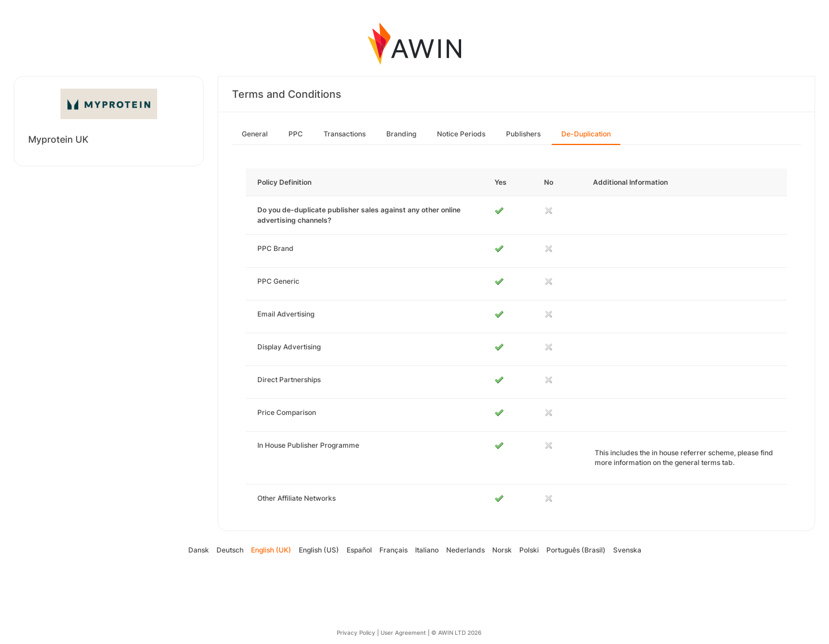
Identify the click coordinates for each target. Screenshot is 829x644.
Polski (529, 550)
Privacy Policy (356, 632)
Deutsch (230, 550)
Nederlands (465, 550)
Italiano (427, 550)
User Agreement (403, 632)
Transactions (345, 134)
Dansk (199, 550)
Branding (401, 134)
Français (393, 550)
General (255, 134)
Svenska (627, 550)
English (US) (319, 550)
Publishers (523, 134)
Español (359, 550)
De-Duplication (586, 134)
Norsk (502, 550)
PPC (296, 134)
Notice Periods (461, 134)
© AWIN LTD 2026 (456, 632)
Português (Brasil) (576, 550)
